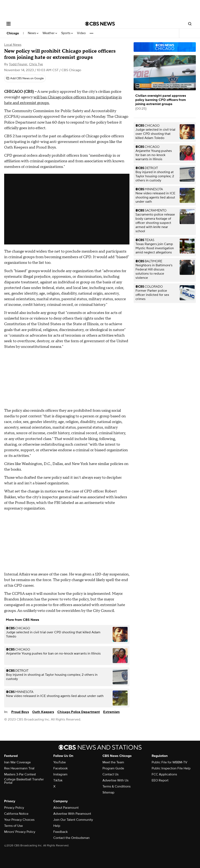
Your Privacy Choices (19, 820)
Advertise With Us (115, 780)
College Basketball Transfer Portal (24, 781)
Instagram (60, 774)
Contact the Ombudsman (71, 838)
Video (81, 33)
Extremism (111, 712)
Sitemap (108, 792)
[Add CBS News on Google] (25, 78)
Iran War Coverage (17, 762)
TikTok (58, 780)
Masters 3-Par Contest (20, 774)
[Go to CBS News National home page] (100, 24)
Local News (13, 45)
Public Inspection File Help (171, 768)
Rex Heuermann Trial (19, 768)
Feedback (60, 832)
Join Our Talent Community (73, 820)
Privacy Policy (14, 808)
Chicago (13, 33)
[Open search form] (190, 24)
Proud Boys (20, 712)
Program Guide (113, 768)
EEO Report (160, 780)
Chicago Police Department (79, 712)
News (33, 33)
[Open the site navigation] (38, 24)
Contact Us (110, 774)
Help (57, 826)
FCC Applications (164, 774)
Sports (67, 33)
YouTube (60, 762)
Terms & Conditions (116, 786)
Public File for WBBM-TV (170, 762)
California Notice (16, 814)
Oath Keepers (43, 712)
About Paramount (66, 808)
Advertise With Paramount (72, 814)
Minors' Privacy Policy (20, 832)
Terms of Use (13, 826)
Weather (50, 33)
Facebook (60, 768)
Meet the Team (113, 762)
